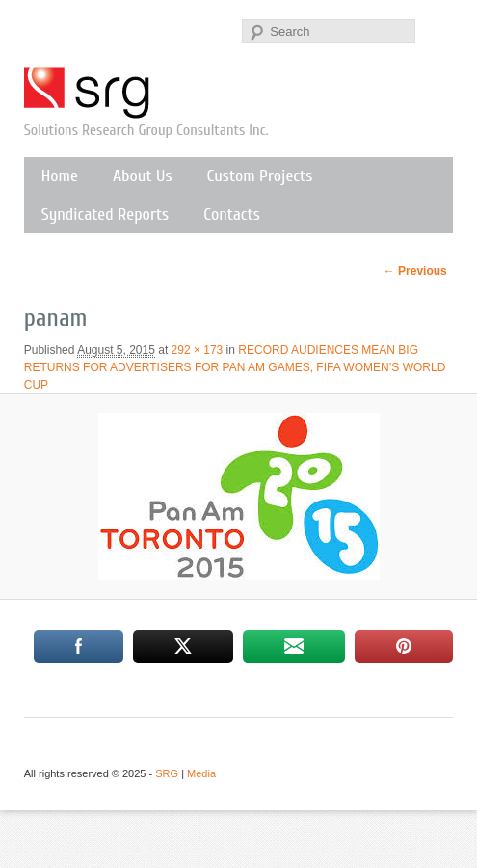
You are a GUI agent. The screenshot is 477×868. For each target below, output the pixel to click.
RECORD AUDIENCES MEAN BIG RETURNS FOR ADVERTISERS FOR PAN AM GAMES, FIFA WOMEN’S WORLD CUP (235, 367)
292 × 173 (198, 350)
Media (201, 773)
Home (60, 176)
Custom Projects (260, 176)
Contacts (232, 215)
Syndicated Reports (105, 215)
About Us (143, 176)
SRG (88, 93)
